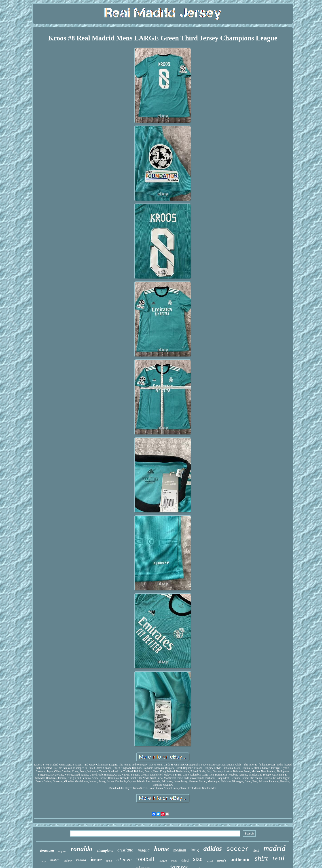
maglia (144, 850)
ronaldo (82, 849)
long (195, 850)
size (198, 859)
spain (109, 861)
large (43, 861)
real (279, 858)
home (161, 849)
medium (180, 850)
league (163, 861)
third (185, 860)
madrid (275, 848)
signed (210, 861)
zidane (68, 861)
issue (96, 859)
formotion (47, 851)
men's (222, 860)
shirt (261, 858)
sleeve (124, 860)
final (256, 851)
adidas (213, 848)
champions (105, 850)
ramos (81, 860)
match (55, 860)
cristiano (125, 850)
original (62, 851)
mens (174, 861)
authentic (240, 859)
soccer (238, 849)
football (145, 859)
